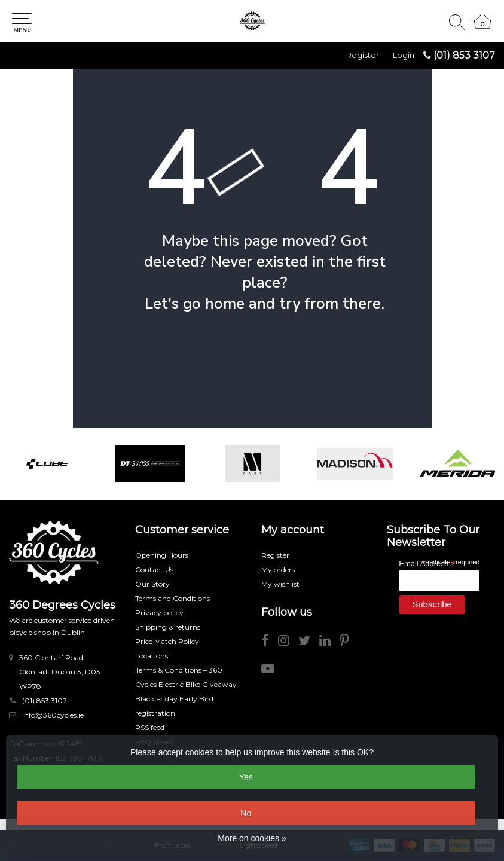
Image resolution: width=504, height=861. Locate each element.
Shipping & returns (168, 627)
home (225, 303)
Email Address (427, 563)
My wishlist (280, 584)
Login (404, 55)
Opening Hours (162, 555)
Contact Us (154, 570)
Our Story (152, 584)
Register (363, 55)
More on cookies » (252, 838)
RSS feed (150, 727)
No (246, 813)
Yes (246, 777)
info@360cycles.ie (53, 715)
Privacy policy (159, 613)
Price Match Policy (167, 641)
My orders (278, 570)
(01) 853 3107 (464, 55)
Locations (152, 656)
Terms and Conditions (172, 598)
